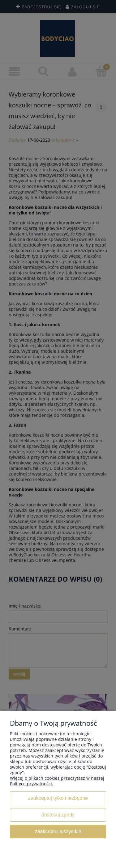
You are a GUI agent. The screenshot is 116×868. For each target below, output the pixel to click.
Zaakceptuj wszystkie (58, 831)
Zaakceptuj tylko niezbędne (58, 798)
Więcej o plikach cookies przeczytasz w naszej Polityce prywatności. (57, 781)
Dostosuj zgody (58, 815)
